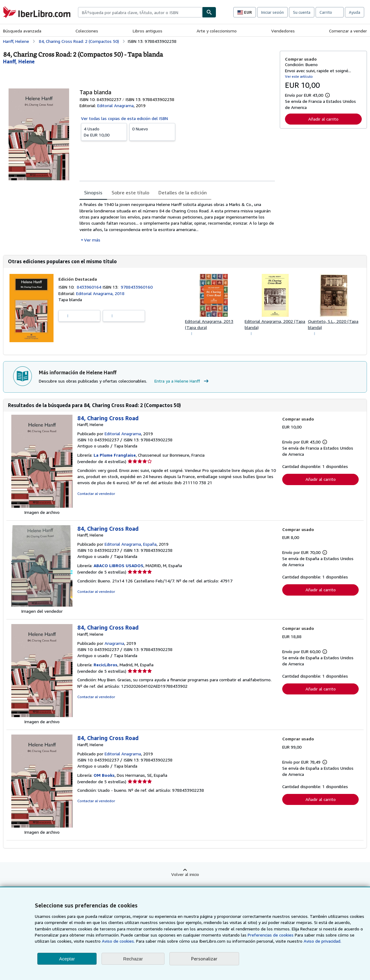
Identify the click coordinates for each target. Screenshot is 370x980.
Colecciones (87, 31)
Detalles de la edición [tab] (183, 193)
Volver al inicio (185, 874)
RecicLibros (105, 665)
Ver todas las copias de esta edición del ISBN (124, 118)
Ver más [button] (92, 240)
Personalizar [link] (204, 959)
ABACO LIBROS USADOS (118, 565)
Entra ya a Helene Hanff (182, 381)
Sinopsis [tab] (93, 193)
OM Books (104, 775)
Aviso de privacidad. (322, 941)
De (104, 132)
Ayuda (355, 12)
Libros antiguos (148, 31)
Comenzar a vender (348, 31)
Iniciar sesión (272, 12)
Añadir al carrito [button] (323, 119)
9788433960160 (137, 287)
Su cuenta (302, 12)
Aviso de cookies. (118, 941)
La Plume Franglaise (115, 455)
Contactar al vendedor (96, 494)
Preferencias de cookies (271, 935)
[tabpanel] (177, 222)
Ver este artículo (299, 76)
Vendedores (283, 31)
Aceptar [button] (67, 959)
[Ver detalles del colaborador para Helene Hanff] (19, 62)
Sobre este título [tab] (130, 193)
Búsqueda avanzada (22, 31)
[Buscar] (209, 12)
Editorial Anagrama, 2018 (100, 293)
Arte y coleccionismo (217, 31)
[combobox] (140, 12)
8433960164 (90, 287)
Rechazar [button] (133, 959)
